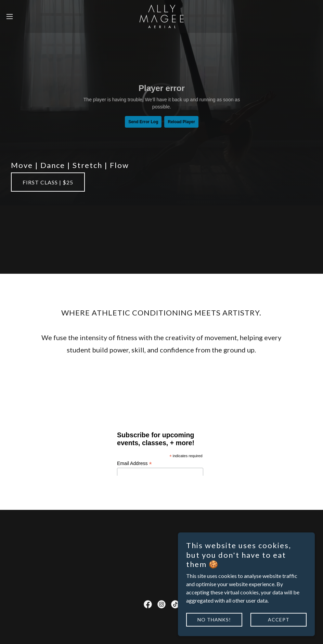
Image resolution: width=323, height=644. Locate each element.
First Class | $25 (48, 182)
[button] (27, 16)
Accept (279, 620)
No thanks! (214, 620)
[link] (161, 16)
